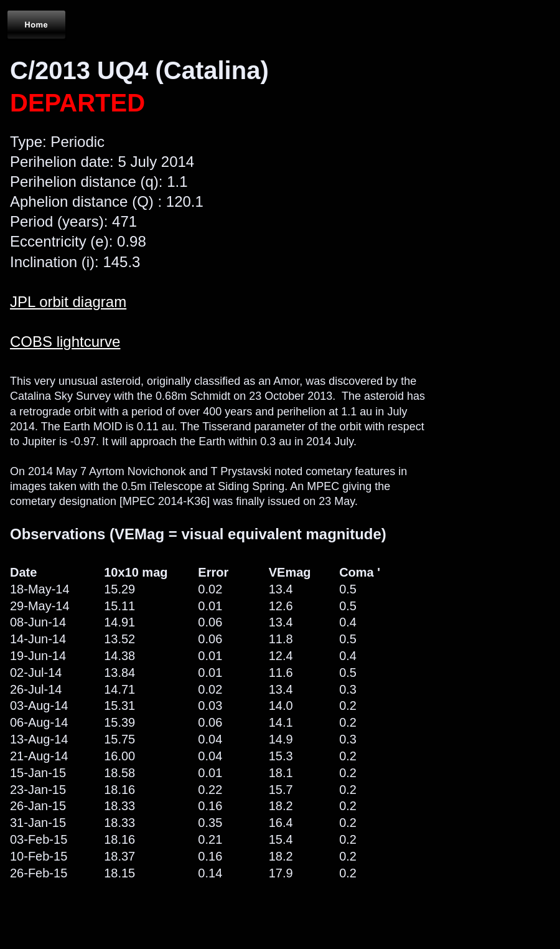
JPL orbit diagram (68, 302)
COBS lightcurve (65, 342)
